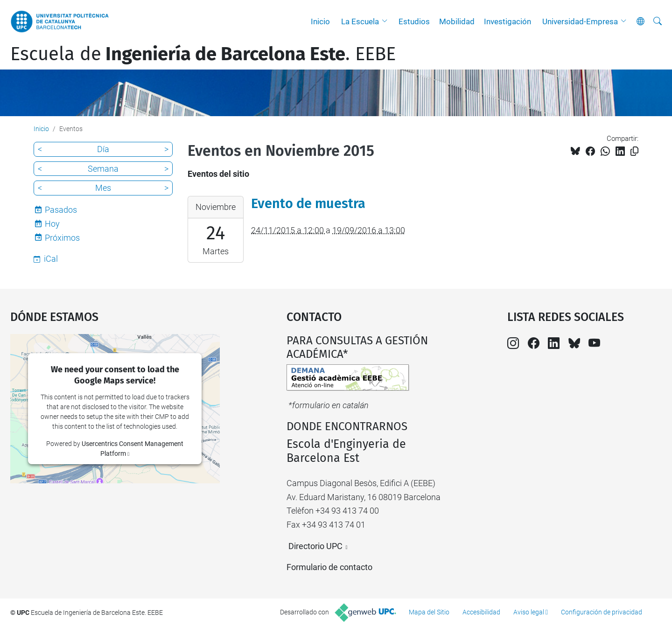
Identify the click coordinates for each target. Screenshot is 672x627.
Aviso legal (529, 612)
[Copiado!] (634, 151)
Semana (103, 169)
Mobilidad (457, 21)
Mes (103, 188)
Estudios (414, 21)
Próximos (62, 238)
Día (103, 149)
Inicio (320, 21)
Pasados (61, 210)
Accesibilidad (481, 612)
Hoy (52, 224)
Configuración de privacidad (602, 612)
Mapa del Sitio (429, 612)
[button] (387, 21)
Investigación (507, 21)
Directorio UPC (315, 546)
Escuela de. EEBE (203, 54)
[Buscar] (658, 21)
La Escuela (360, 21)
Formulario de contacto (329, 567)
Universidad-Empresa (580, 21)
